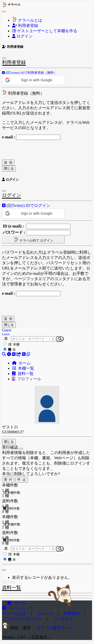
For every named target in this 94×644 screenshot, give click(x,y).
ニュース (45, 613)
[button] (29, 72)
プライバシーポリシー (23, 619)
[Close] (21, 449)
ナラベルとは (27, 20)
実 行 (8, 480)
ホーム (21, 363)
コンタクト (63, 619)
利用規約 (72, 613)
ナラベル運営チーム (55, 628)
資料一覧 (23, 374)
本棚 (14, 345)
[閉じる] (4, 570)
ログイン (22, 36)
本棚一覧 (23, 368)
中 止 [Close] (21, 480)
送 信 (8, 162)
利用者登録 (25, 26)
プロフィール (27, 379)
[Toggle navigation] (4, 12)
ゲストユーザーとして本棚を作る (45, 31)
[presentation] (40, 150)
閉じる (9, 168)
